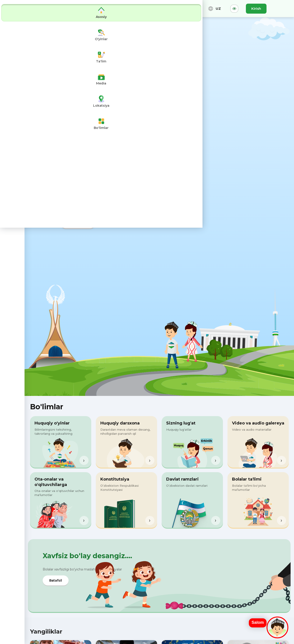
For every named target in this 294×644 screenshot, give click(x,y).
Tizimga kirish (78, 223)
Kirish (256, 9)
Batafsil (56, 580)
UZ (215, 9)
